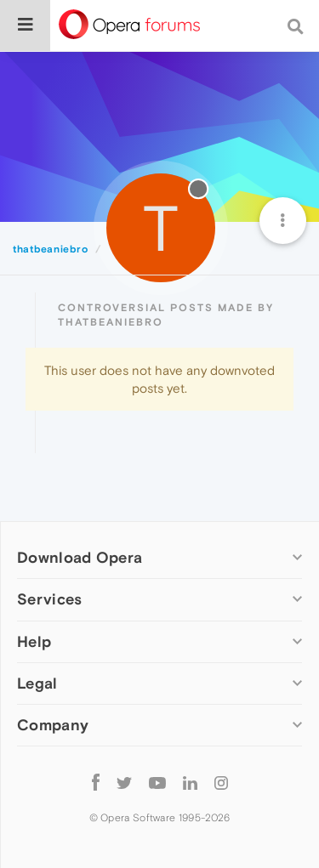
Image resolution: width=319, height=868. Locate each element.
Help (34, 641)
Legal (37, 683)
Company (53, 725)
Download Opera (80, 557)
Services (49, 599)
